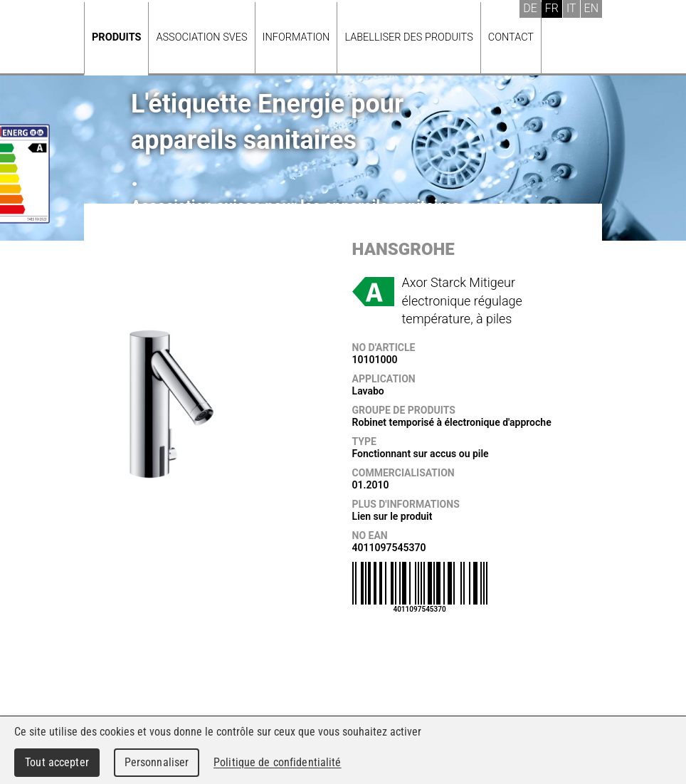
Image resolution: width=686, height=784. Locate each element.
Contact (511, 37)
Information (296, 37)
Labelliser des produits (408, 37)
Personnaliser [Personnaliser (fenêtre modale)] (157, 762)
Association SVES (201, 37)
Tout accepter (57, 762)
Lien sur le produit (392, 516)
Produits (116, 37)
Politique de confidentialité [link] (278, 762)
